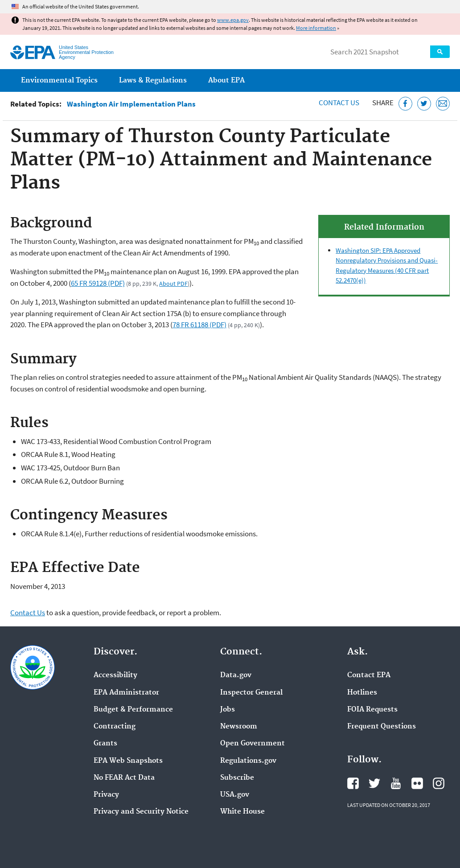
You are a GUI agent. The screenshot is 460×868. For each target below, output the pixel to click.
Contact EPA (369, 675)
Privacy (106, 795)
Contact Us (339, 103)
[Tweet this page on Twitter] (424, 104)
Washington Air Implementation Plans (131, 104)
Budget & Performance (133, 710)
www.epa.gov (233, 20)
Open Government (253, 744)
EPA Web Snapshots (128, 761)
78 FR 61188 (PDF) (199, 325)
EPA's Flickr (417, 783)
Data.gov (236, 675)
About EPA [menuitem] (226, 80)
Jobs (228, 710)
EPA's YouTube (396, 783)
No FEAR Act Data (124, 778)
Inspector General (251, 693)
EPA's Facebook (353, 783)
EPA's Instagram (439, 783)
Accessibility (115, 675)
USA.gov (235, 795)
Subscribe (237, 778)
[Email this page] (443, 104)
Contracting (115, 727)
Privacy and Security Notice (141, 812)
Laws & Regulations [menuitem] (153, 80)
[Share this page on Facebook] (405, 104)
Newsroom (239, 727)
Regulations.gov (248, 761)
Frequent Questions (382, 727)
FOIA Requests (372, 710)
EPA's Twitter (374, 783)
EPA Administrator (126, 693)
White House (242, 812)
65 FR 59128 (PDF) (98, 283)
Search (440, 52)
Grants (105, 744)
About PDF (173, 284)
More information (316, 28)
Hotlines (362, 693)
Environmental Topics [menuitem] (59, 80)
